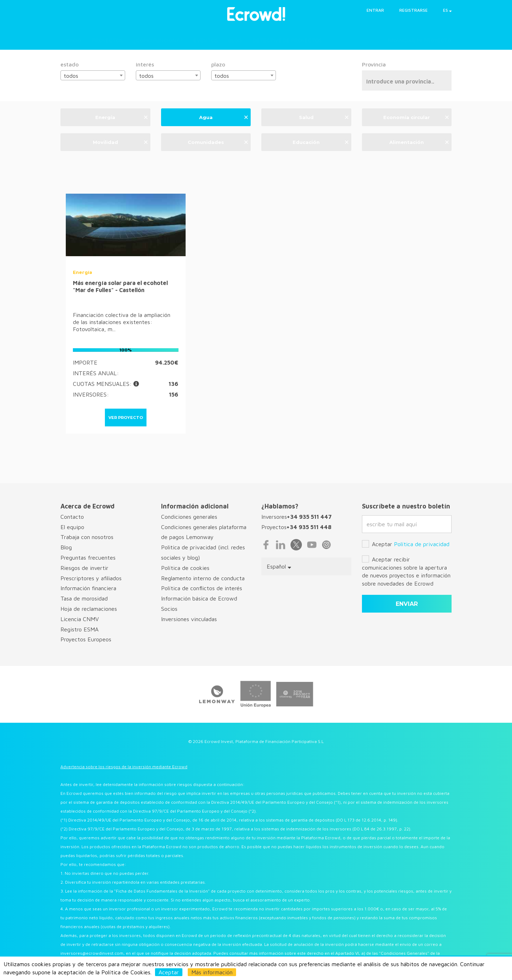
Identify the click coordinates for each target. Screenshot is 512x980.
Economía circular (416, 117)
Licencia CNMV (80, 619)
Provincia (374, 64)
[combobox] (93, 75)
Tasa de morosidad (84, 598)
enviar (407, 604)
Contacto (72, 517)
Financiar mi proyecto (420, 40)
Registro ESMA (79, 629)
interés (145, 64)
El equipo (72, 527)
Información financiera (88, 588)
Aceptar (169, 972)
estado (70, 64)
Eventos (206, 40)
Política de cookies (185, 568)
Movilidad (120, 142)
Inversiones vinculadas (189, 619)
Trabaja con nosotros (87, 537)
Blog (235, 40)
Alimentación (419, 142)
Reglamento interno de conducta (203, 578)
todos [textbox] (71, 76)
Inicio (74, 40)
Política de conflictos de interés (202, 588)
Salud (324, 117)
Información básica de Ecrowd (199, 598)
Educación (320, 142)
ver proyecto (126, 418)
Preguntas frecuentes (88, 558)
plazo (218, 64)
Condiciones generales (189, 517)
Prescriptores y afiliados (91, 578)
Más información (212, 972)
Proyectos (107, 40)
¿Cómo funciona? (158, 40)
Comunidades (218, 142)
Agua (223, 117)
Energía (121, 117)
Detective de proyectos (287, 40)
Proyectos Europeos (86, 639)
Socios (169, 609)
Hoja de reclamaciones (89, 609)
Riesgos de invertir (84, 568)
